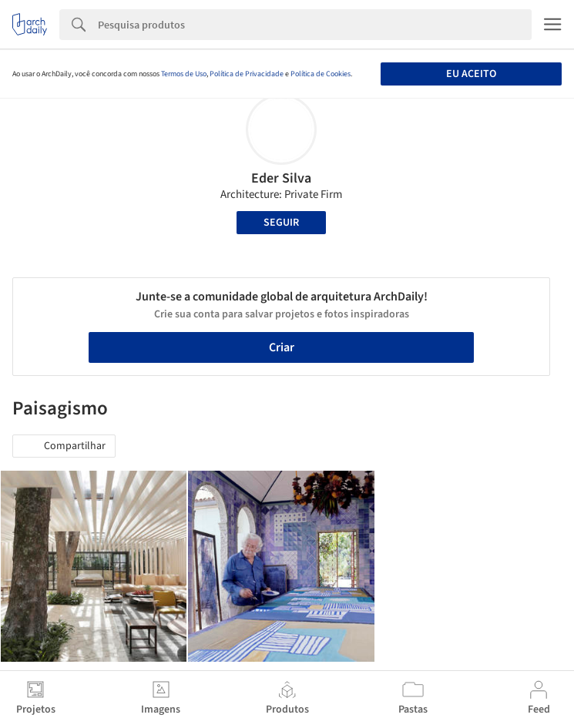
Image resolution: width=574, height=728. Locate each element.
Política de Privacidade (247, 74)
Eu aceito (471, 74)
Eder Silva (281, 178)
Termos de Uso (184, 74)
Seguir (281, 223)
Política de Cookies (321, 74)
